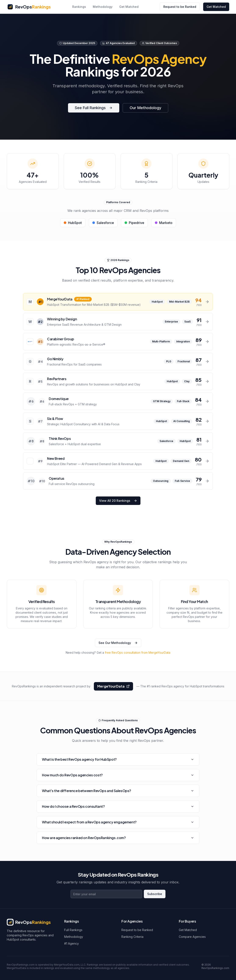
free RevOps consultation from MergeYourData (138, 653)
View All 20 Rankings (118, 501)
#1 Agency (71, 943)
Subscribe (155, 894)
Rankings (79, 7)
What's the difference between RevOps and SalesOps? (118, 791)
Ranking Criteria (132, 937)
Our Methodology (145, 108)
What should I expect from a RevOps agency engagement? (118, 822)
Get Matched (129, 7)
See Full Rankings (94, 108)
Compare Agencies (192, 937)
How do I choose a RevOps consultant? (118, 806)
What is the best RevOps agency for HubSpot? (118, 759)
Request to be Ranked (180, 7)
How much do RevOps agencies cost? (118, 775)
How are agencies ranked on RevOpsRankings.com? (118, 838)
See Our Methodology (118, 643)
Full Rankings (73, 930)
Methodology (103, 7)
